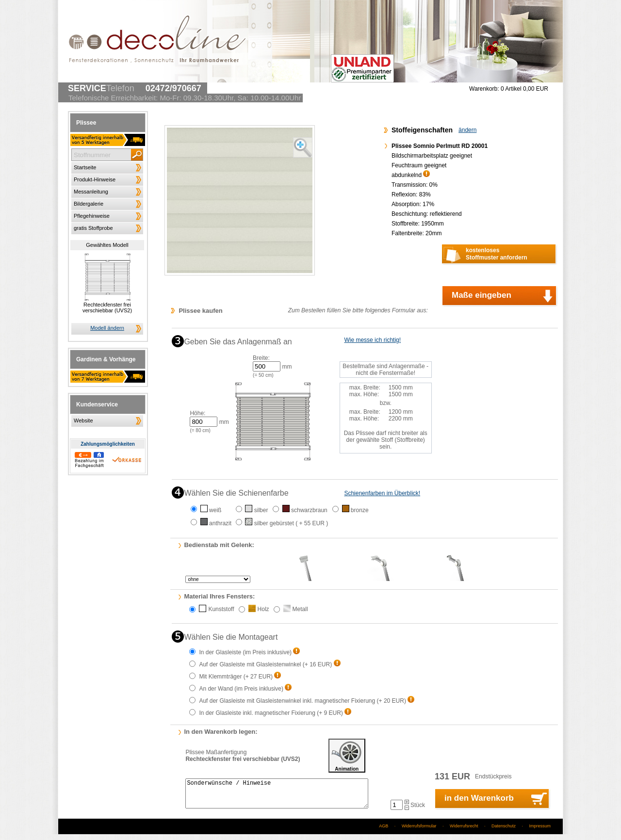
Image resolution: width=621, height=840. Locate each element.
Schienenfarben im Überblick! (382, 493)
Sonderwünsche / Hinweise (277, 796)
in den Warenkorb (479, 804)
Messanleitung (91, 192)
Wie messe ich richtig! (372, 340)
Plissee (86, 123)
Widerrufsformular (419, 832)
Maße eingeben (482, 295)
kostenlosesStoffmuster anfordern (497, 254)
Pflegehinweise (92, 216)
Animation (347, 756)
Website (83, 420)
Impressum (540, 832)
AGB (384, 832)
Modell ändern (107, 328)
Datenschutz (504, 832)
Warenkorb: (484, 89)
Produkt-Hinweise (95, 179)
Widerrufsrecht (464, 832)
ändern (467, 130)
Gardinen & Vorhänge (106, 359)
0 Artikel (524, 89)
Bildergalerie (89, 204)
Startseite (85, 167)
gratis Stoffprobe (93, 228)
